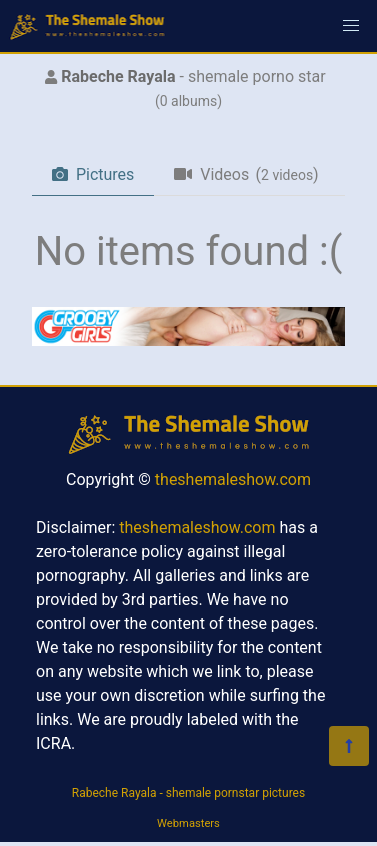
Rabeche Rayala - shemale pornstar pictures (188, 793)
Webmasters (188, 823)
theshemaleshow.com (233, 479)
